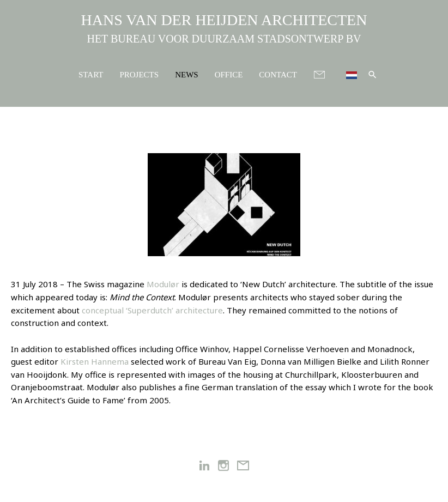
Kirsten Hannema (95, 361)
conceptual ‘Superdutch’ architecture (152, 310)
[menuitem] (347, 74)
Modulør (163, 284)
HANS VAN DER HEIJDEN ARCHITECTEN (224, 20)
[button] (373, 74)
